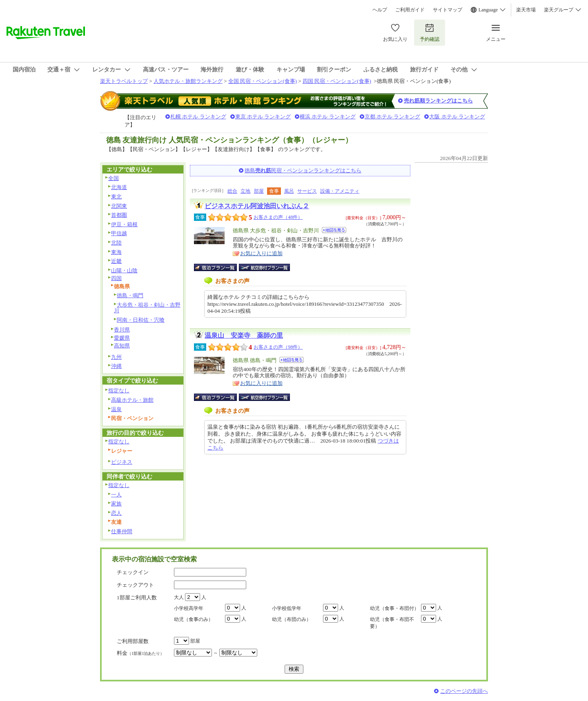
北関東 (119, 206)
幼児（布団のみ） (292, 619)
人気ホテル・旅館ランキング (188, 81)
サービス (307, 191)
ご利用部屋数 (133, 641)
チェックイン (133, 572)
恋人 (116, 513)
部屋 (259, 191)
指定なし (119, 391)
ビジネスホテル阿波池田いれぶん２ (257, 206)
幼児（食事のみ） (194, 619)
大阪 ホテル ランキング (457, 117)
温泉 (116, 409)
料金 (140, 653)
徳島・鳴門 (130, 295)
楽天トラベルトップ (124, 81)
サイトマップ (448, 10)
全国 (114, 178)
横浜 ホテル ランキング (328, 117)
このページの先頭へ (464, 691)
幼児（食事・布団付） (394, 608)
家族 (116, 504)
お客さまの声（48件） (278, 217)
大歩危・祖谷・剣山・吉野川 (147, 308)
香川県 (122, 330)
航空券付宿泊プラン (264, 267)
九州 (116, 357)
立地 (245, 191)
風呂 (289, 191)
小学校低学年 (287, 608)
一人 (116, 495)
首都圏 (119, 215)
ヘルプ (380, 10)
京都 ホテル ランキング (393, 117)
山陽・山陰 (124, 270)
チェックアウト (135, 585)
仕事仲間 (122, 531)
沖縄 (116, 366)
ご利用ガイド (410, 10)
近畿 (116, 261)
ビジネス (122, 462)
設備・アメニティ (340, 191)
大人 (179, 597)
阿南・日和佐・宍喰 (141, 320)
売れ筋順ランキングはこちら (438, 101)
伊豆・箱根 (124, 224)
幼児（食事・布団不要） (392, 623)
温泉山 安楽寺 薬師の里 (244, 335)
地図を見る (334, 230)
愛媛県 (122, 338)
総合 (232, 191)
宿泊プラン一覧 (219, 267)
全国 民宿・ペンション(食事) (263, 81)
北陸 (116, 243)
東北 (116, 197)
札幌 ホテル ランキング (198, 117)
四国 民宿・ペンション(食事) (337, 81)
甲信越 (119, 233)
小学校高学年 (189, 608)
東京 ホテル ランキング (263, 117)
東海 (116, 252)
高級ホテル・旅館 (132, 400)
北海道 (119, 187)
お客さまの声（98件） (278, 347)
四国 (116, 278)
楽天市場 (526, 10)
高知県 (122, 346)
